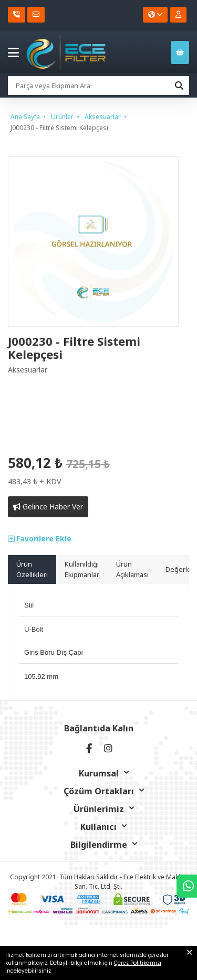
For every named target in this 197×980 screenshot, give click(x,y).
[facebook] (89, 748)
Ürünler (62, 117)
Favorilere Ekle (40, 539)
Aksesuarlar (103, 117)
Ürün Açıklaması (132, 569)
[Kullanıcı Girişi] (178, 15)
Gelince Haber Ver (48, 507)
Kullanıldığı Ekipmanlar (82, 569)
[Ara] (179, 86)
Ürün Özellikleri (32, 569)
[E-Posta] (36, 15)
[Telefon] (17, 15)
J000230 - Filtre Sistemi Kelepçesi (59, 128)
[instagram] (108, 748)
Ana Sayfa (25, 117)
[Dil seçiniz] (155, 15)
